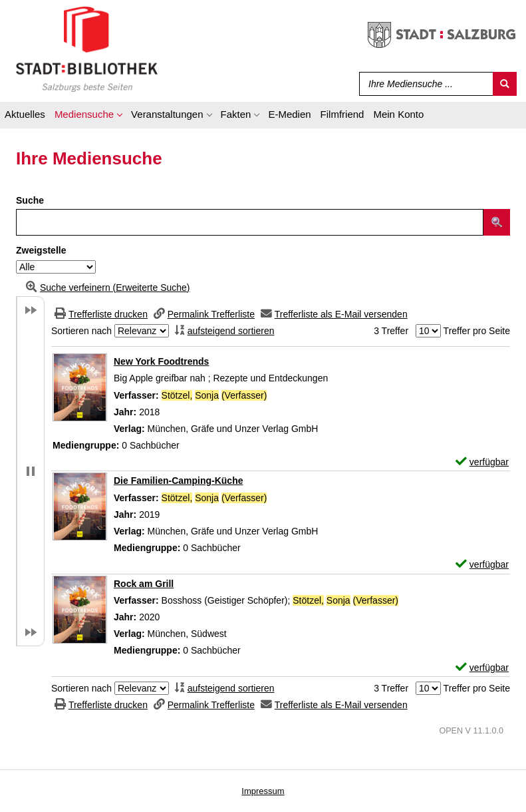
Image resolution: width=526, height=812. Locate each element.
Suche (30, 200)
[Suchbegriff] (423, 84)
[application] (88, 116)
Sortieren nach (81, 331)
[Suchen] (505, 84)
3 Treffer (391, 331)
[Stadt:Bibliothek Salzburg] (87, 49)
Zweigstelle (41, 250)
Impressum (263, 791)
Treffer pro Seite (477, 331)
